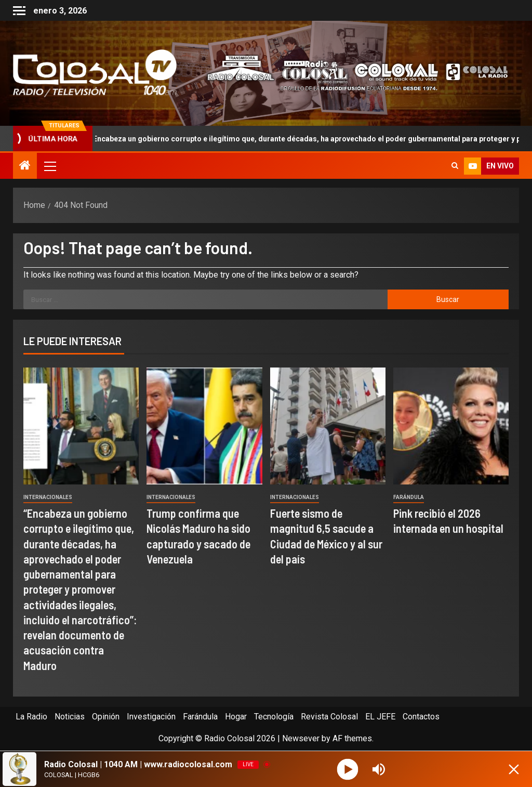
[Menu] (49, 166)
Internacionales (48, 497)
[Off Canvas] (19, 11)
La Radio (31, 717)
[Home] (25, 166)
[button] (49, 166)
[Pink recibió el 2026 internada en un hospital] (451, 426)
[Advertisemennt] (352, 73)
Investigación (151, 717)
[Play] (348, 769)
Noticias (70, 717)
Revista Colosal (329, 717)
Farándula (409, 497)
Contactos (421, 717)
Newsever (301, 738)
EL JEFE (380, 717)
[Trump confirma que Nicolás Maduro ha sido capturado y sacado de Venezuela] (204, 426)
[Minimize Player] (514, 769)
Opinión (106, 717)
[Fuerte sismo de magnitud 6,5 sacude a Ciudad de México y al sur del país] (328, 426)
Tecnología (274, 717)
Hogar (236, 717)
